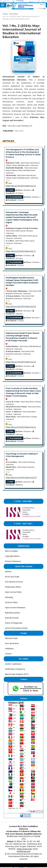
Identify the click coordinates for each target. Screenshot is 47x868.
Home (5, 14)
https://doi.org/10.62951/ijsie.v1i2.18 (21, 306)
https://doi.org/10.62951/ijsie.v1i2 (20, 126)
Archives (14, 14)
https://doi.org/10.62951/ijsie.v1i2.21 (21, 427)
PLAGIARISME (15, 197)
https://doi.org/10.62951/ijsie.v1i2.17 (21, 251)
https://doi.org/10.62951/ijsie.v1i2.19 (21, 362)
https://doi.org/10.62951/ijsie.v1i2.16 (21, 186)
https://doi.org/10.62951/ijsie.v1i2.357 (21, 477)
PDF (11, 482)
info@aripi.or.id (24, 851)
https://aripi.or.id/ (24, 849)
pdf (11, 190)
